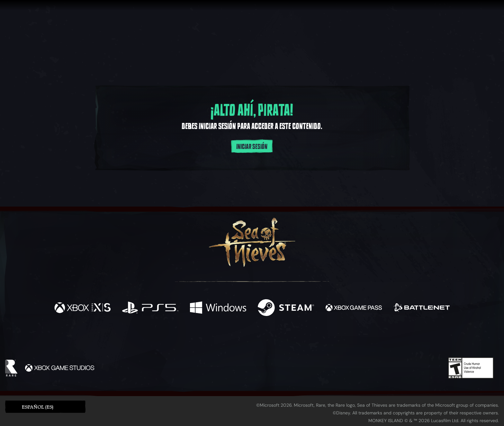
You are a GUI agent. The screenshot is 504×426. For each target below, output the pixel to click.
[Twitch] (223, 339)
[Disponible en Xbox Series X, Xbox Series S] (82, 308)
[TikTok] (296, 339)
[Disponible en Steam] (286, 308)
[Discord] (278, 340)
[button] (45, 407)
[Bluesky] (314, 340)
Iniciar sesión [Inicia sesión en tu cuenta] (252, 147)
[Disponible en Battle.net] (422, 308)
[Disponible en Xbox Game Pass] (354, 308)
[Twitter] (204, 339)
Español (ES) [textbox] (38, 407)
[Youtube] (250, 339)
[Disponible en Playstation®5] (150, 308)
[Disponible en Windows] (218, 308)
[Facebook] (188, 338)
